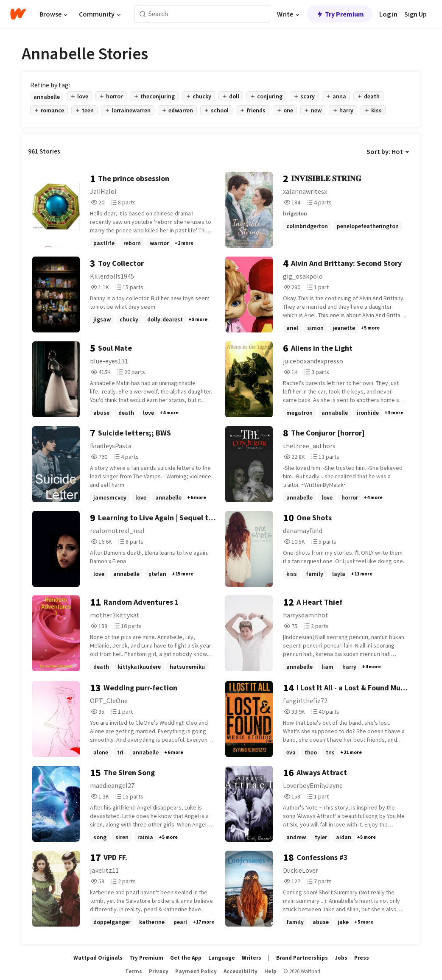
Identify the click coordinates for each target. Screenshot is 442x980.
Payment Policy (196, 971)
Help (270, 971)
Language (222, 958)
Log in (388, 14)
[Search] (143, 14)
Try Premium (340, 14)
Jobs (341, 958)
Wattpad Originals (98, 958)
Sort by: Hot (388, 151)
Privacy (159, 971)
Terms (134, 971)
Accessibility (241, 971)
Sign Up (415, 14)
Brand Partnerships (302, 958)
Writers (252, 958)
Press (362, 958)
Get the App (186, 958)
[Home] (18, 14)
